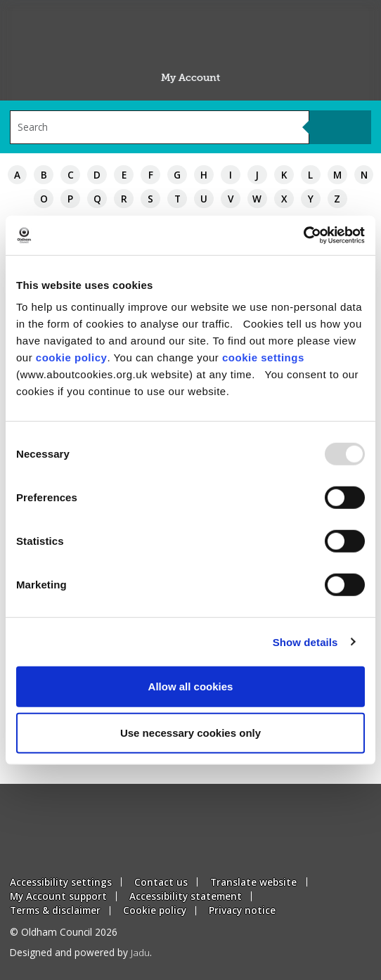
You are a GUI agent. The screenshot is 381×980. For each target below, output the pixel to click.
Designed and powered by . (81, 952)
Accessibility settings (61, 882)
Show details (305, 641)
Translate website (253, 882)
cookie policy (72, 357)
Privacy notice (242, 910)
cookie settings (263, 357)
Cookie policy (155, 910)
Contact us (161, 882)
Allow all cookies (191, 686)
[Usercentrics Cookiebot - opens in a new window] (303, 236)
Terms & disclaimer (55, 910)
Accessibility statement (186, 896)
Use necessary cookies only (190, 732)
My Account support (58, 896)
